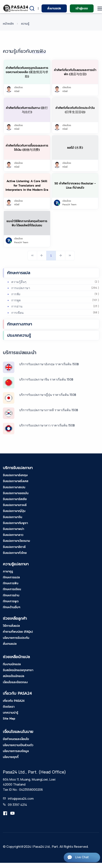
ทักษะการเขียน (12, 589)
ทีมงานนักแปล (12, 664)
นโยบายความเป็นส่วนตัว (18, 745)
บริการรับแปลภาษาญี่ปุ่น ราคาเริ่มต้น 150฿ (48, 395)
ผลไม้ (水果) (75, 148)
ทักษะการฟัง (11, 583)
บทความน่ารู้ (11, 712)
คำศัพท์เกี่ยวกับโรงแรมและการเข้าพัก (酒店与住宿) (75, 72)
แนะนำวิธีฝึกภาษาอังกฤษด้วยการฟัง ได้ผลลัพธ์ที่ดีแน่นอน (27, 223)
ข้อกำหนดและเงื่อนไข (16, 739)
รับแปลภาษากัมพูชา (15, 523)
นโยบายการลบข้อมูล (16, 751)
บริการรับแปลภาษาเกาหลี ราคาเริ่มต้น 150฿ (49, 410)
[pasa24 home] (16, 8)
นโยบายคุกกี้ (11, 757)
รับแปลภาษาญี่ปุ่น (14, 511)
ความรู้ (25, 24)
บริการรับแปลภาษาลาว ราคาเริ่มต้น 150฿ (47, 425)
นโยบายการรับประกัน (16, 638)
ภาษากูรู (8, 571)
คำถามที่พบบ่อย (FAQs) (18, 632)
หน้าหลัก (8, 24)
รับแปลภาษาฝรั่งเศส (16, 481)
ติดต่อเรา (9, 707)
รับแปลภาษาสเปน (14, 487)
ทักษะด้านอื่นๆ (12, 607)
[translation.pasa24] (5, 813)
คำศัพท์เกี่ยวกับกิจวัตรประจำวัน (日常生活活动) (75, 110)
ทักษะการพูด (11, 601)
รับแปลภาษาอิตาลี (14, 547)
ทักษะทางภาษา (20, 324)
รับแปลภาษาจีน (13, 517)
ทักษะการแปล (19, 273)
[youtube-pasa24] (12, 813)
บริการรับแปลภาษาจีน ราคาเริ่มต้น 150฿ (46, 379)
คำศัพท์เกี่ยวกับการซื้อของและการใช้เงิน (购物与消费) (27, 148)
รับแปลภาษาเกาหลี (15, 505)
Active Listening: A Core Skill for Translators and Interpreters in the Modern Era (27, 185)
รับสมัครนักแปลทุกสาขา (18, 670)
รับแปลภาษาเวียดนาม (16, 541)
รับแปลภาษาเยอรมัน (16, 493)
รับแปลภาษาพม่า (13, 529)
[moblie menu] (100, 9)
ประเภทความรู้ (19, 335)
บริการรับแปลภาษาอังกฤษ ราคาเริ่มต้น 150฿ (49, 364)
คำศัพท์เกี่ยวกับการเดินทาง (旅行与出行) (27, 110)
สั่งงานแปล (54, 8)
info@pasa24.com (21, 799)
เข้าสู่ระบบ (82, 8)
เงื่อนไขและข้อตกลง (15, 682)
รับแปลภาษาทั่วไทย (15, 553)
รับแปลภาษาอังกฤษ (15, 475)
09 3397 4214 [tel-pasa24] (17, 805)
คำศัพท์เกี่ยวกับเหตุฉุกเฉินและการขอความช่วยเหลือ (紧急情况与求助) (27, 72)
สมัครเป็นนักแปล (14, 676)
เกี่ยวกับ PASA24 (14, 701)
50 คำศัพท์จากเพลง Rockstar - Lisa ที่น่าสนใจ (75, 185)
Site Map (9, 718)
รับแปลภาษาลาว (13, 535)
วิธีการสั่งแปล (11, 626)
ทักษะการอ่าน (11, 595)
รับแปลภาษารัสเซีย (15, 499)
